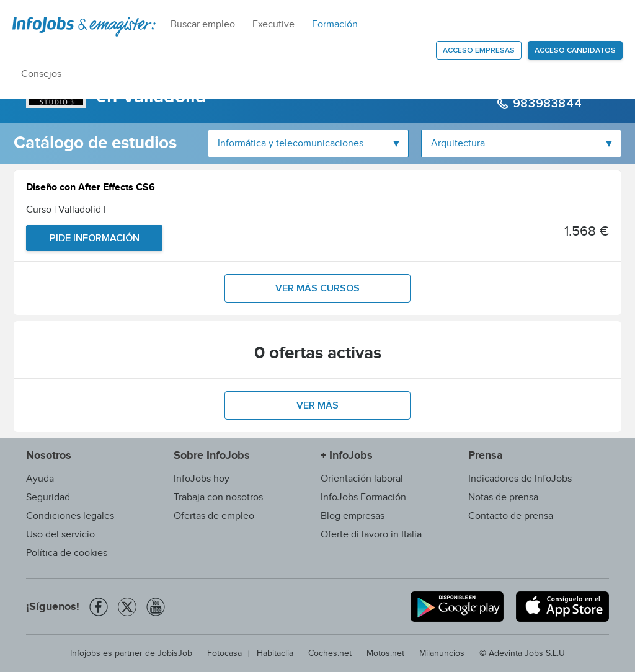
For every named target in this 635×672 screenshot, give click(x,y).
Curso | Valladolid (66, 210)
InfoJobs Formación (363, 497)
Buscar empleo (203, 24)
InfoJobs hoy (202, 479)
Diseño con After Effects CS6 (91, 189)
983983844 (545, 104)
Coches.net (330, 653)
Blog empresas (353, 516)
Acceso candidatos (575, 51)
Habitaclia (275, 653)
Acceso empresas (479, 51)
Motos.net (385, 653)
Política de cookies (67, 553)
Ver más (317, 405)
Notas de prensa (503, 497)
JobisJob (175, 653)
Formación (335, 24)
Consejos (41, 74)
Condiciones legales (70, 516)
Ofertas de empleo (214, 516)
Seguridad (48, 497)
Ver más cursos (317, 288)
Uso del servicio (60, 535)
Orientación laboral (362, 479)
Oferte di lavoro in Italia (371, 535)
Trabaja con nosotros (218, 497)
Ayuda (40, 479)
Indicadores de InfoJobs (520, 479)
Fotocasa (224, 653)
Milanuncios (442, 653)
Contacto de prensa (511, 516)
